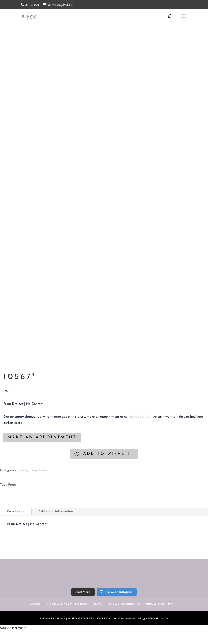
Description (16, 512)
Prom (43, 470)
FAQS (98, 605)
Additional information (56, 512)
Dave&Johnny (27, 470)
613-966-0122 (140, 417)
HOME (35, 605)
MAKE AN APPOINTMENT (42, 437)
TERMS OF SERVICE (124, 605)
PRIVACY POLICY (160, 605)
